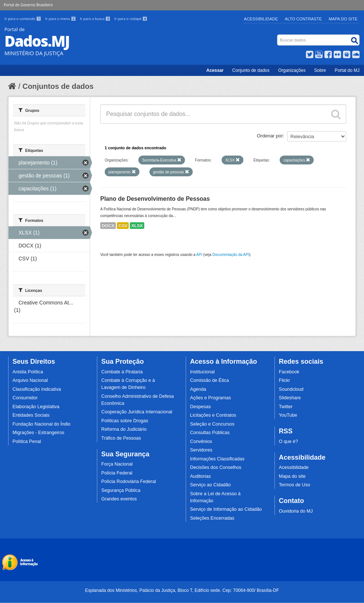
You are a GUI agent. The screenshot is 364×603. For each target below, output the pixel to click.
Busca (278, 36)
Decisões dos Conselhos (216, 467)
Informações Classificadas (217, 459)
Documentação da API (231, 255)
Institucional (203, 372)
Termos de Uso (295, 485)
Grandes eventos (119, 499)
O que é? (289, 442)
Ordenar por (270, 136)
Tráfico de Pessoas (121, 438)
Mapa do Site (343, 19)
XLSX (137, 226)
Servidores (201, 450)
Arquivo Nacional (30, 380)
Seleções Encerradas (212, 518)
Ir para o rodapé (131, 19)
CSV (123, 226)
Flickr (284, 380)
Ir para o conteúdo (23, 19)
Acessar (215, 70)
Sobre (320, 70)
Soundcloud (291, 389)
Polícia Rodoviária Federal (129, 482)
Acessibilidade (261, 19)
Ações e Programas (211, 398)
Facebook (289, 372)
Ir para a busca (96, 19)
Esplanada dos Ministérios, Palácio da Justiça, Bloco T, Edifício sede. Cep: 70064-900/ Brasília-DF (182, 590)
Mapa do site (292, 476)
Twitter (286, 407)
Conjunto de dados (251, 70)
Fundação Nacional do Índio (42, 424)
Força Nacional (117, 464)
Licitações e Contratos (213, 415)
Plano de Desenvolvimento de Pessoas (155, 199)
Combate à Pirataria (122, 372)
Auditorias (200, 476)
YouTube (288, 415)
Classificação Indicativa (37, 389)
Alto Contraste (303, 19)
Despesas (200, 407)
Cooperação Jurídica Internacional (137, 412)
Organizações (292, 70)
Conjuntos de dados (58, 86)
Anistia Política (28, 372)
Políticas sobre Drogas (125, 421)
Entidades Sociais (31, 415)
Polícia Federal (117, 473)
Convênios (201, 442)
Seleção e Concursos (212, 424)
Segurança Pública (121, 490)
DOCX (108, 226)
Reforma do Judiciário (124, 429)
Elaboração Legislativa (36, 407)
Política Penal (27, 442)
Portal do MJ (347, 70)
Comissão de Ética (210, 380)
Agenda (198, 389)
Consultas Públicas (210, 433)
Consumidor (25, 398)
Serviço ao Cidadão (210, 485)
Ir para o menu (61, 19)
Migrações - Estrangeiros (38, 433)
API (199, 255)
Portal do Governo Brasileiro (28, 5)
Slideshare (290, 398)
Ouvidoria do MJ (296, 511)
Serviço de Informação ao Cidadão (226, 509)
